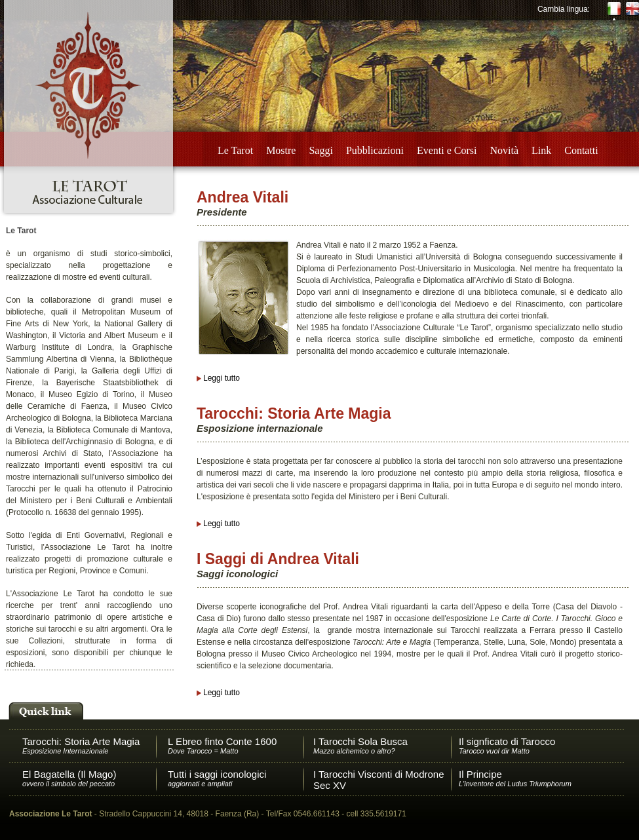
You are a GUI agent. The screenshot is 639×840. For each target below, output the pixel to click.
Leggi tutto (222, 378)
